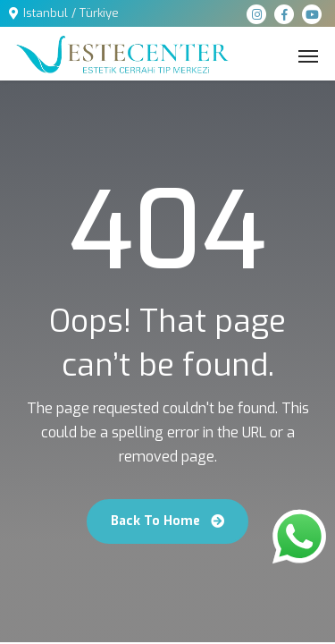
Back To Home (167, 521)
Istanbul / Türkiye (71, 13)
